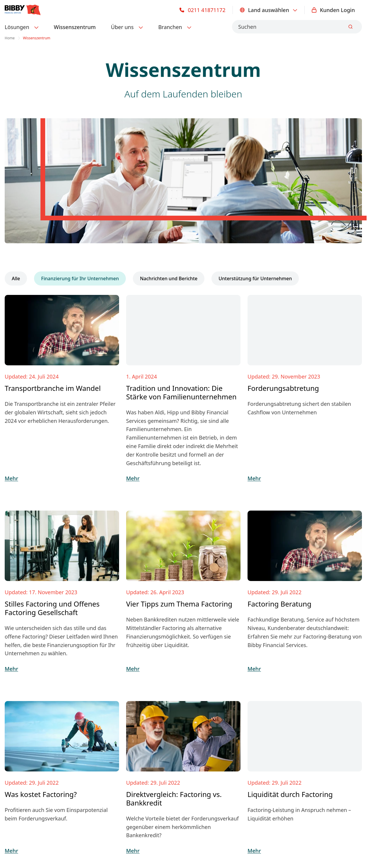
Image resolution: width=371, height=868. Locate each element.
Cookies (139, 822)
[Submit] (350, 27)
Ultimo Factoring (25, 756)
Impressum (18, 822)
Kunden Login (333, 10)
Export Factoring (25, 744)
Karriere (104, 756)
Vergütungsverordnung (98, 822)
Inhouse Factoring (27, 732)
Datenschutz (51, 822)
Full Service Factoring (31, 720)
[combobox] (297, 27)
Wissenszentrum (75, 27)
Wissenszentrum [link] (37, 38)
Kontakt (295, 663)
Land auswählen (269, 10)
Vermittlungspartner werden (219, 720)
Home (10, 38)
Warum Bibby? (112, 744)
